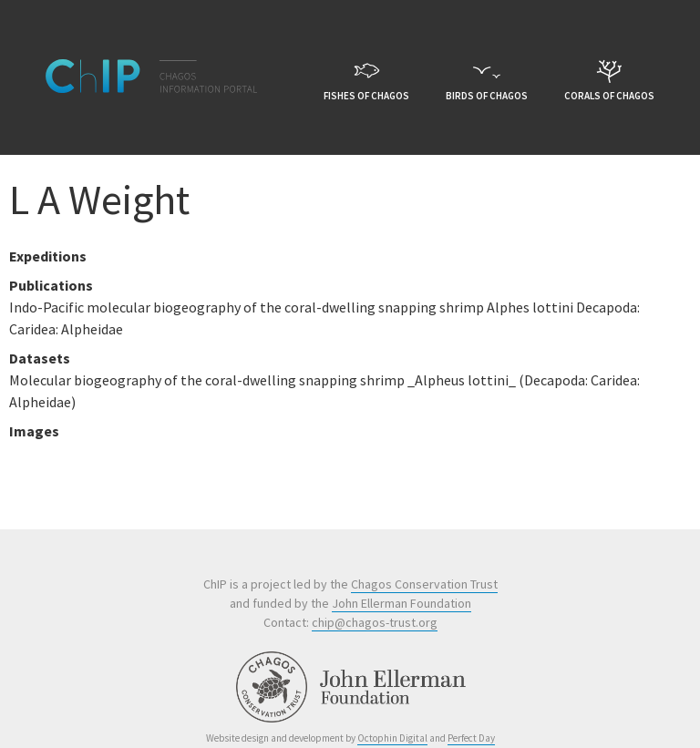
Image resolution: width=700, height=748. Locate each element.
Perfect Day (471, 738)
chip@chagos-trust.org (375, 622)
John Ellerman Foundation (401, 603)
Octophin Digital (392, 738)
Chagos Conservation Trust (424, 584)
